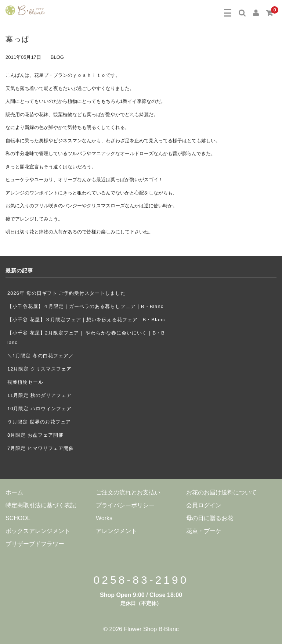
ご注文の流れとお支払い (128, 492)
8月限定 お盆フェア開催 (35, 435)
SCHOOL (18, 518)
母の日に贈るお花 (210, 518)
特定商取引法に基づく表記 (41, 505)
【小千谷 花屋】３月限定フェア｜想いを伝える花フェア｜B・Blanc (86, 320)
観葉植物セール (25, 382)
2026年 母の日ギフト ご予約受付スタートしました (66, 293)
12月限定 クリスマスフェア (39, 369)
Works (104, 518)
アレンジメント (116, 531)
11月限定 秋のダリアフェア (39, 395)
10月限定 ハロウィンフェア (39, 409)
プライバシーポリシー (125, 505)
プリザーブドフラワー (35, 544)
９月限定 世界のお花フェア (42, 422)
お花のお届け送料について (221, 492)
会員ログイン (204, 505)
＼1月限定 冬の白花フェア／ (41, 356)
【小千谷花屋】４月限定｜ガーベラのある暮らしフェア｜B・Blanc (85, 306)
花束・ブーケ (204, 531)
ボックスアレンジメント (38, 531)
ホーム (14, 492)
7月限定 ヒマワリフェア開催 (41, 448)
